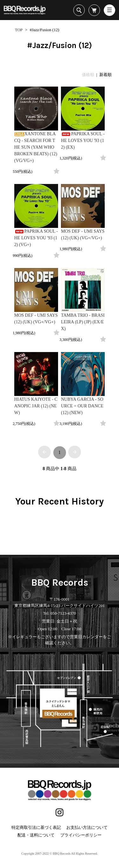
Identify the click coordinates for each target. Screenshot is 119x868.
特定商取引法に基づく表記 (36, 827)
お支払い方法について (87, 827)
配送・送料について (36, 835)
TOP (19, 30)
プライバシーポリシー (81, 835)
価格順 (88, 75)
